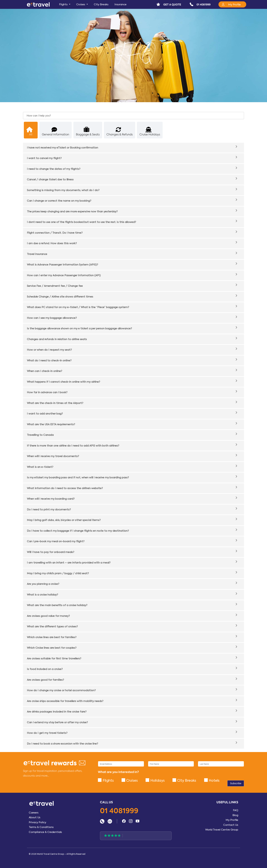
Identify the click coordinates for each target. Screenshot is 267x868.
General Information (56, 132)
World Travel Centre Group (222, 830)
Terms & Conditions (41, 827)
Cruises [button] (81, 4)
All (29, 132)
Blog (235, 815)
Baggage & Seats (88, 132)
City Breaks (101, 4)
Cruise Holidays (150, 132)
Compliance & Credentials (45, 832)
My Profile (232, 820)
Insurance (120, 4)
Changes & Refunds (120, 132)
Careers (34, 813)
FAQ (236, 810)
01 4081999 (119, 811)
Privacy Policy (37, 822)
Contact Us (231, 825)
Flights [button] (64, 4)
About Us (35, 817)
